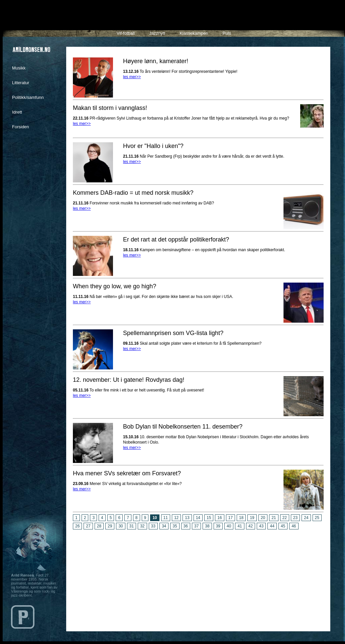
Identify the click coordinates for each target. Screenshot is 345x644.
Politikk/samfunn (28, 97)
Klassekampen (194, 33)
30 (121, 526)
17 (231, 518)
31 (132, 526)
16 (219, 518)
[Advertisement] (198, 578)
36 (186, 526)
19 (252, 518)
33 (153, 526)
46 (294, 526)
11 (166, 518)
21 (274, 518)
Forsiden (21, 127)
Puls (227, 33)
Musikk (19, 68)
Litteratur (21, 83)
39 (218, 526)
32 (142, 526)
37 (196, 526)
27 (88, 526)
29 (110, 526)
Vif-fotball (126, 33)
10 (155, 518)
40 (229, 526)
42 (251, 526)
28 (99, 526)
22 (285, 518)
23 (295, 518)
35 (175, 526)
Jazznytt (157, 33)
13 (187, 518)
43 (261, 526)
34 (164, 526)
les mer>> (132, 77)
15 (209, 518)
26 (77, 526)
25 (317, 518)
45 (283, 526)
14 (198, 518)
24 (306, 518)
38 (207, 526)
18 (241, 518)
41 (240, 526)
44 (272, 526)
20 (263, 518)
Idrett (17, 112)
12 (176, 518)
